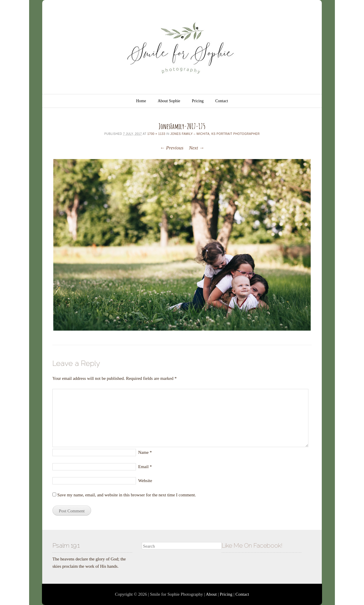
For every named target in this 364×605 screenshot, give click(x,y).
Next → (197, 148)
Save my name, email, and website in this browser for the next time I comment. (127, 495)
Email (145, 467)
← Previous (172, 148)
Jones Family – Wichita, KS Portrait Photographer (215, 134)
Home (141, 101)
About (211, 594)
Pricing (198, 101)
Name (145, 452)
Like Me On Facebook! (252, 545)
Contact (222, 101)
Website (145, 481)
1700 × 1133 (156, 134)
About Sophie (169, 101)
